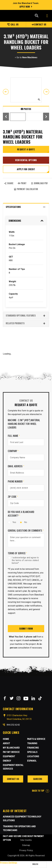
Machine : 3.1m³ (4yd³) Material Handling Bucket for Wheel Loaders (24, 424)
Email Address (16, 466)
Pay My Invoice (11, 752)
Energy (7, 761)
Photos (26, 109)
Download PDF (39, 183)
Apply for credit (26, 169)
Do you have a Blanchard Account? (21, 514)
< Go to (26, 58)
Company (13, 451)
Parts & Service (36, 739)
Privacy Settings (9, 863)
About (6, 743)
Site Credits (26, 840)
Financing (33, 748)
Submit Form (26, 629)
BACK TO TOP (41, 791)
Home (6, 739)
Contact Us (39, 24)
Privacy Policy (26, 850)
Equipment (9, 756)
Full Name (14, 436)
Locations (33, 756)
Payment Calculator (26, 189)
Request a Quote (26, 149)
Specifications (26, 207)
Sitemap (26, 845)
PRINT (22, 183)
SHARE (9, 183)
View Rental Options (26, 160)
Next (46, 92)
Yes (12, 522)
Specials (32, 752)
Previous (6, 92)
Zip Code (13, 497)
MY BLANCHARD (11, 748)
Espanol (32, 761)
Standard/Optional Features (26, 316)
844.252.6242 (13, 725)
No (23, 522)
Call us (13, 24)
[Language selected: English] (39, 865)
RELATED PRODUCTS (26, 323)
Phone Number (16, 481)
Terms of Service (17, 553)
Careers (38, 779)
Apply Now (25, 7)
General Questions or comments (26, 530)
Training (32, 743)
